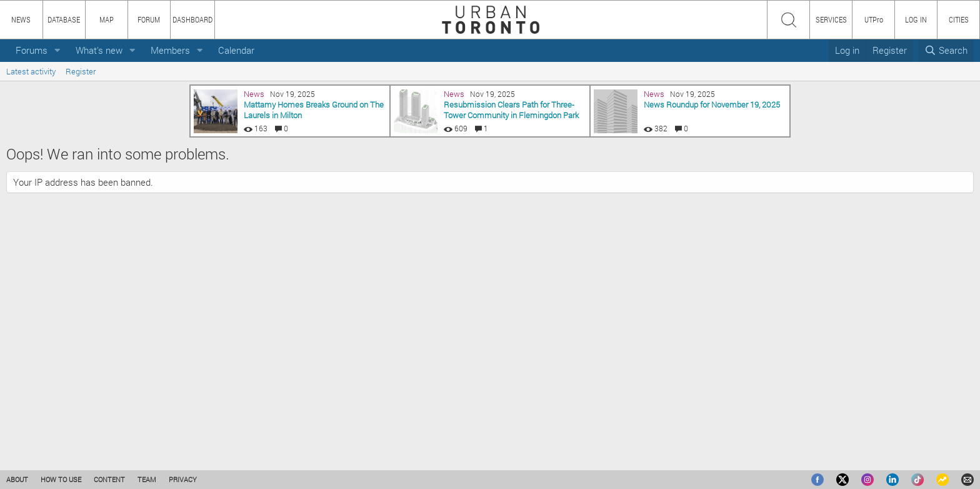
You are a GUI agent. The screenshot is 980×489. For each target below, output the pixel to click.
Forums (32, 50)
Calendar (236, 50)
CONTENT (109, 479)
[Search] (946, 50)
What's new (99, 50)
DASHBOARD (192, 19)
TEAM (147, 479)
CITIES (959, 19)
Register (81, 71)
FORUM (149, 19)
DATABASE (64, 19)
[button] (57, 50)
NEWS (21, 19)
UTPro (874, 19)
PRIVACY (183, 479)
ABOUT (17, 479)
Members (170, 50)
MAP (107, 19)
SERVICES (831, 19)
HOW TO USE (61, 479)
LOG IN (916, 19)
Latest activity (31, 71)
